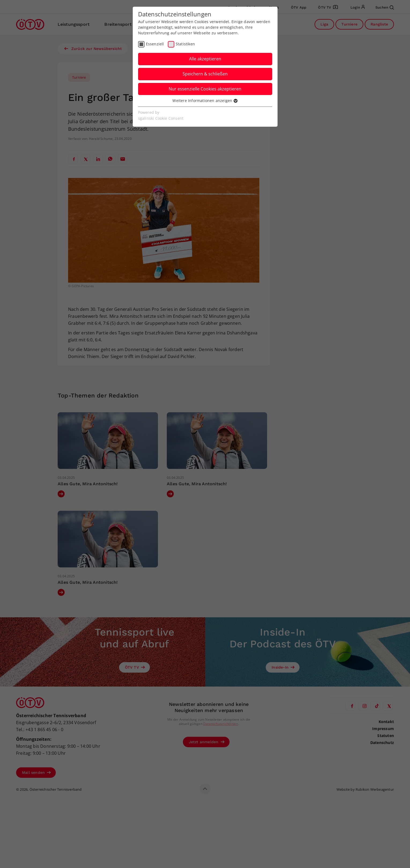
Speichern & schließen (205, 74)
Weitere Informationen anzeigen (205, 101)
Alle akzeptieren (205, 59)
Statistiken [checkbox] (185, 44)
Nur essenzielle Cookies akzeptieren (205, 89)
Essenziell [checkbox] (155, 44)
